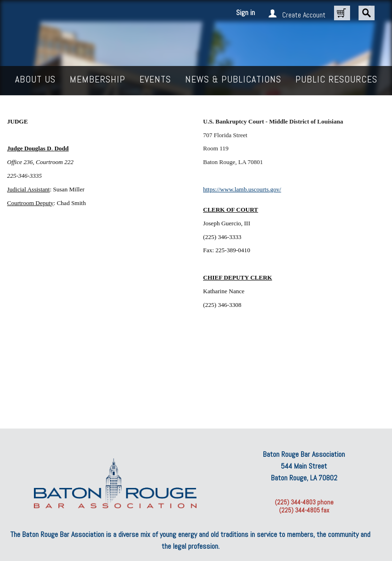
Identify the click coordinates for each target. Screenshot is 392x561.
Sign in (245, 12)
